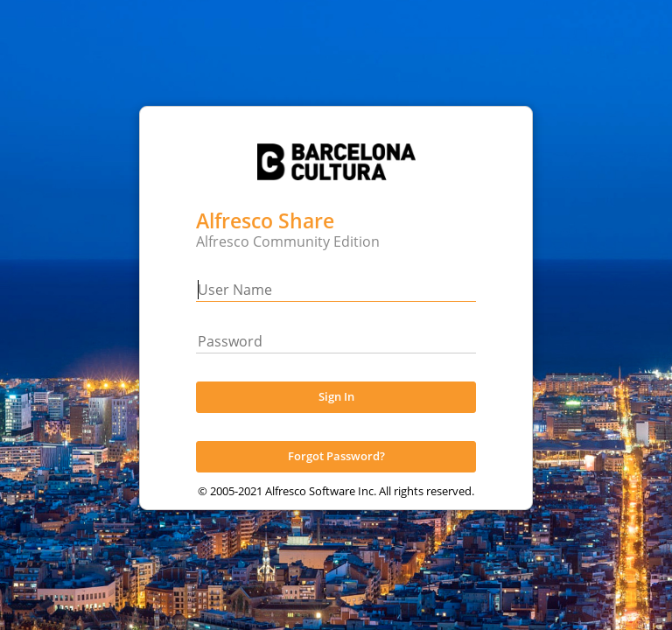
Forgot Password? (336, 474)
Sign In (336, 415)
